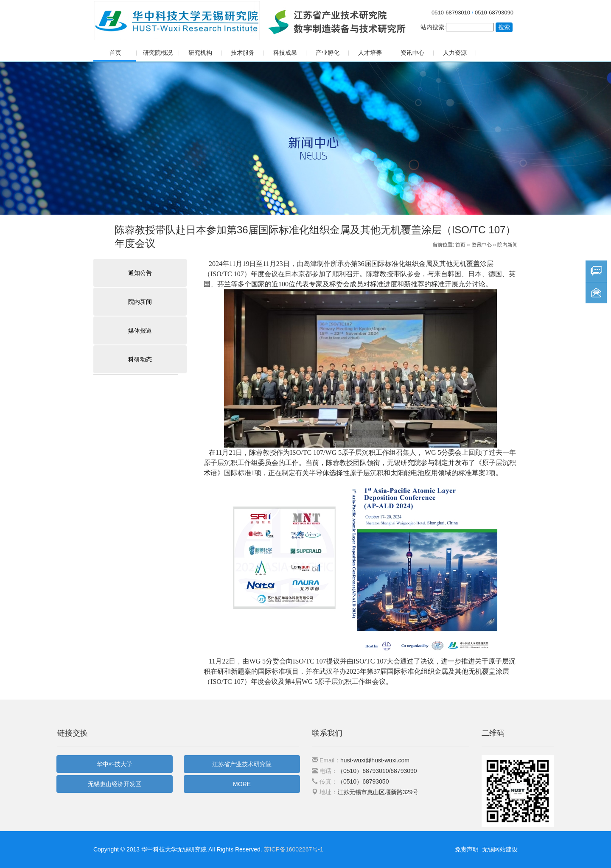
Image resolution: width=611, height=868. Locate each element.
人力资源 (455, 53)
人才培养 (370, 53)
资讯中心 (412, 53)
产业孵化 (328, 53)
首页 (115, 53)
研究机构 (200, 53)
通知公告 (140, 273)
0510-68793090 (494, 13)
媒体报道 (140, 330)
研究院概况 (158, 53)
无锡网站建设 (500, 849)
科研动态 (140, 359)
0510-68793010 (451, 13)
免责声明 (467, 849)
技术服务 (243, 53)
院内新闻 (507, 245)
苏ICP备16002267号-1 (294, 849)
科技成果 (285, 53)
